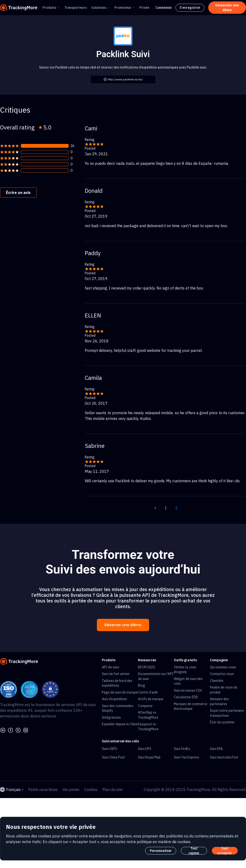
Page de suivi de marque (120, 692)
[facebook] (10, 730)
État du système (222, 722)
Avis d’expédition (114, 699)
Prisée (144, 8)
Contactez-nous (222, 674)
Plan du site (112, 790)
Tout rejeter (194, 851)
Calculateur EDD (186, 697)
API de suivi (110, 667)
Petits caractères (43, 790)
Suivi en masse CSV (188, 690)
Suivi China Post (113, 757)
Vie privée (71, 790)
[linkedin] (3, 730)
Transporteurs (76, 8)
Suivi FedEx (182, 749)
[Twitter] (18, 730)
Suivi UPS (145, 749)
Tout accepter (225, 851)
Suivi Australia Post (224, 757)
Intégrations (111, 717)
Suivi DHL (217, 749)
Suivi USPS (109, 749)
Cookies (91, 790)
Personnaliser (161, 851)
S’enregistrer (190, 8)
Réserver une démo (123, 625)
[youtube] (26, 730)
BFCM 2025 (146, 667)
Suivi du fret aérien (116, 674)
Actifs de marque (151, 699)
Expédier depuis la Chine (120, 724)
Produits (49, 8)
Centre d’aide (148, 692)
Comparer (145, 706)
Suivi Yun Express (187, 757)
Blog (142, 685)
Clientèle (217, 681)
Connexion (164, 8)
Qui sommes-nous (223, 667)
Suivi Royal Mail (149, 757)
